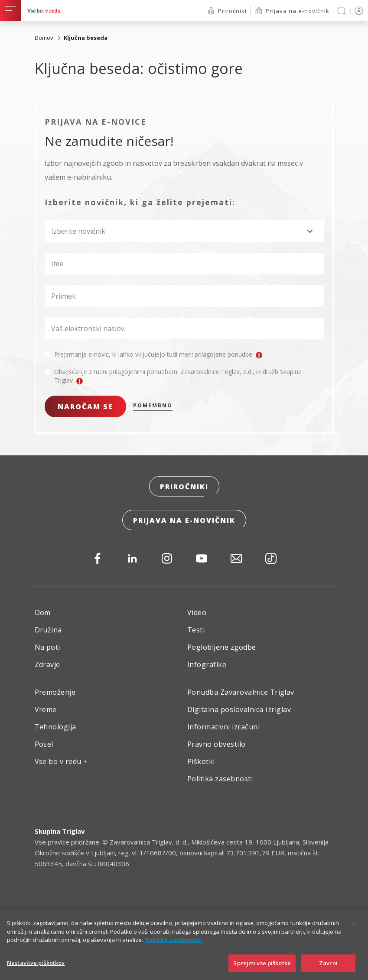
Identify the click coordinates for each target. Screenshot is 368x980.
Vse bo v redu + (61, 761)
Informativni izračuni (223, 727)
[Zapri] (354, 933)
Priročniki (184, 487)
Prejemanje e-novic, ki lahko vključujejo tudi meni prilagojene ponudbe (158, 355)
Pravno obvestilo (217, 744)
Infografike (207, 664)
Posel (44, 744)
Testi (196, 630)
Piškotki (201, 761)
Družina (48, 630)
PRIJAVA (357, 11)
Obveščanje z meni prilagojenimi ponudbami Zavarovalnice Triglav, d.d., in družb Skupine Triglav (178, 376)
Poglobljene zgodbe (222, 647)
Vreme (46, 709)
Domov (44, 38)
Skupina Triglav (60, 831)
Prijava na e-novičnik (184, 520)
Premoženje (55, 692)
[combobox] (184, 231)
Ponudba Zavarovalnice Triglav (241, 692)
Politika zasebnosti (220, 779)
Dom (43, 612)
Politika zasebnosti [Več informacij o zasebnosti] (174, 949)
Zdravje (47, 664)
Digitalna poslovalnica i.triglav (239, 709)
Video (197, 612)
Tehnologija (55, 727)
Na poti (47, 647)
